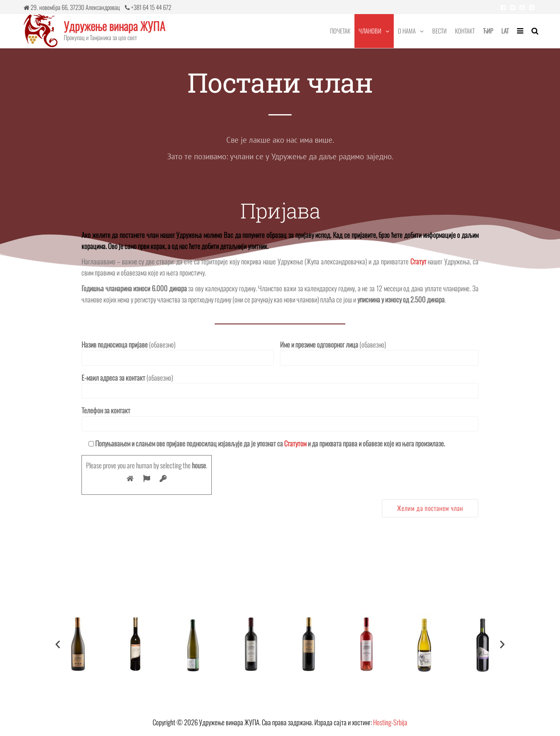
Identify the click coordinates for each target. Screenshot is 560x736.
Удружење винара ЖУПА (114, 26)
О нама (407, 31)
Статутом (295, 443)
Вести (439, 31)
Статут (418, 261)
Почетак (340, 31)
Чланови (370, 31)
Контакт (465, 31)
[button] (58, 644)
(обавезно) (178, 352)
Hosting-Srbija (390, 722)
